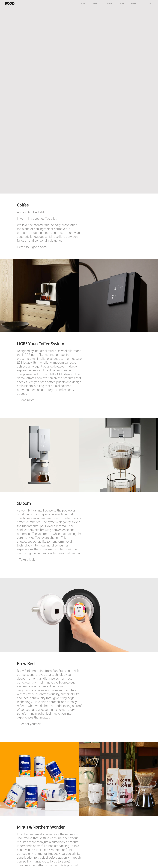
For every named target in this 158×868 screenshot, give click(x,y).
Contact (148, 3)
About (95, 3)
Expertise (108, 3)
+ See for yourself (29, 724)
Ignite (122, 3)
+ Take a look (26, 559)
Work (83, 3)
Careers (134, 3)
